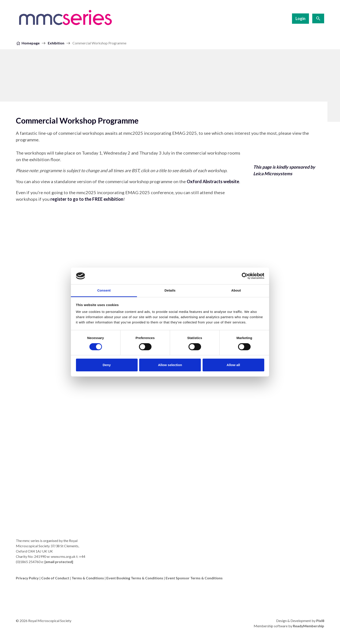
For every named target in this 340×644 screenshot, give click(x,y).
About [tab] (236, 290)
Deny (107, 365)
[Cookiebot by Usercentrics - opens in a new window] (245, 276)
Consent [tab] (104, 290)
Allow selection (170, 365)
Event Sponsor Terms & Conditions (194, 578)
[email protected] (59, 562)
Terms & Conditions (88, 578)
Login (300, 18)
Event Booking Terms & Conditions (135, 578)
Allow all (233, 365)
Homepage (31, 43)
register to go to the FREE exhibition (87, 199)
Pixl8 (320, 621)
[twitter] (320, 589)
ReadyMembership (309, 626)
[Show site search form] (318, 18)
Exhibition (56, 43)
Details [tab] (170, 290)
